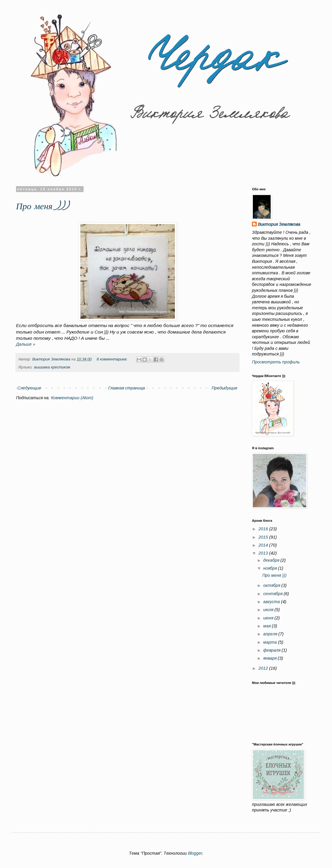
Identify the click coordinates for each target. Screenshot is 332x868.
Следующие (29, 388)
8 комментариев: (113, 359)
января (270, 658)
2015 (264, 537)
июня (269, 618)
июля (269, 610)
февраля (272, 650)
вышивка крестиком (52, 367)
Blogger (195, 853)
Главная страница (127, 388)
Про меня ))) (42, 207)
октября (272, 585)
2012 (264, 668)
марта (271, 642)
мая (268, 626)
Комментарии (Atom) (72, 398)
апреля (271, 634)
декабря (272, 560)
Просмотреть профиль (276, 362)
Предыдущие (225, 388)
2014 (264, 545)
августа (272, 602)
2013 (264, 553)
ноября (271, 568)
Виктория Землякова (279, 224)
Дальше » (26, 344)
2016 (264, 529)
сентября (273, 594)
